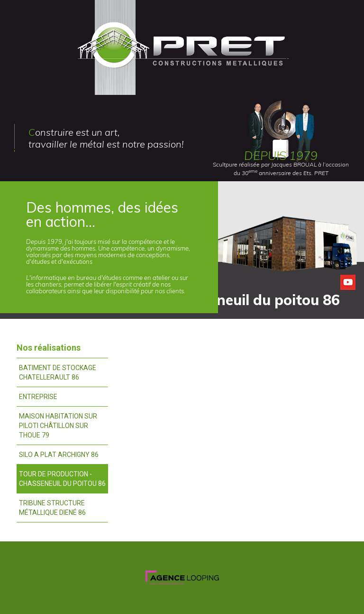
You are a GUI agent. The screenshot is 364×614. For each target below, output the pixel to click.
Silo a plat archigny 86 (59, 455)
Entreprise (38, 397)
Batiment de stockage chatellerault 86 (58, 372)
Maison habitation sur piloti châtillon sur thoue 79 (58, 426)
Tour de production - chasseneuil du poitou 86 (62, 479)
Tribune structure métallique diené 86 (52, 508)
